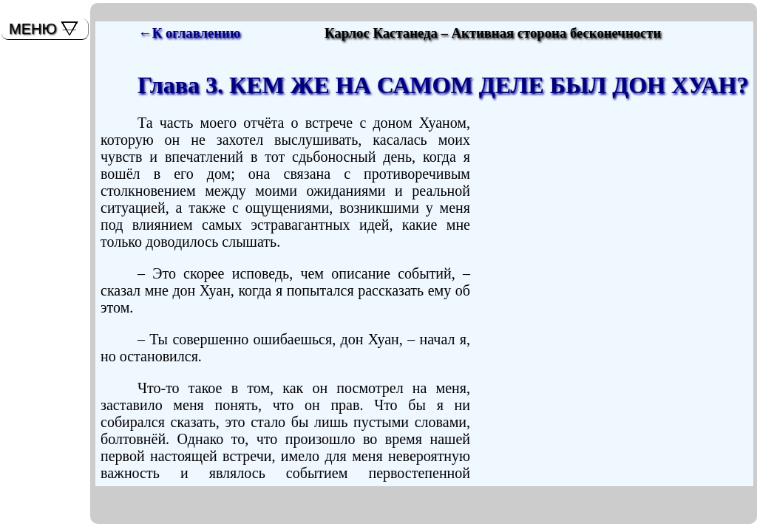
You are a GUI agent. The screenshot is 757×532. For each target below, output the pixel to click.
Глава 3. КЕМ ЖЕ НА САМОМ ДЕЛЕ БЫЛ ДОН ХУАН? (443, 85)
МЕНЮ (33, 29)
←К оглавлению (189, 33)
